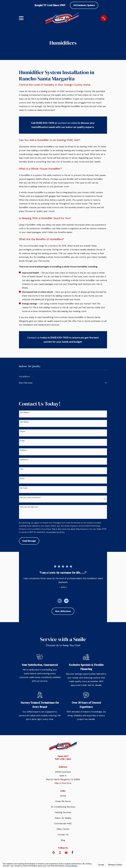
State (22, 479)
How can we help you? (29, 507)
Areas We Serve (63, 801)
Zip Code (24, 488)
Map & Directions (63, 783)
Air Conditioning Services (63, 807)
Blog (63, 840)
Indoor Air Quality (63, 818)
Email (22, 441)
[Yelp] (54, 852)
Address (23, 450)
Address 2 (24, 460)
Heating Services (63, 812)
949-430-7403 (63, 759)
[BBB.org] (60, 852)
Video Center (63, 829)
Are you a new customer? (30, 497)
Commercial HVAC (63, 824)
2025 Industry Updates (84, 5)
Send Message (29, 541)
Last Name (24, 422)
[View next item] (66, 601)
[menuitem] (63, 377)
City (22, 469)
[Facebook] (72, 852)
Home (63, 796)
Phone (23, 431)
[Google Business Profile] (66, 852)
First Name (24, 412)
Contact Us (63, 835)
